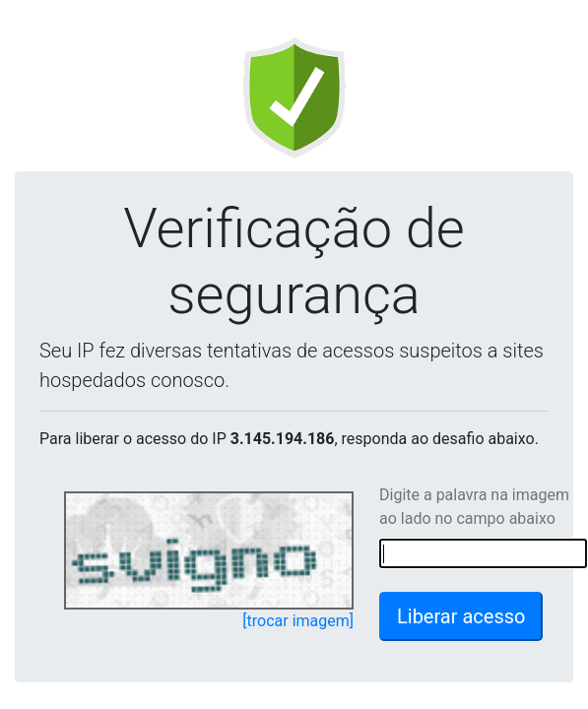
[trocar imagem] (298, 621)
